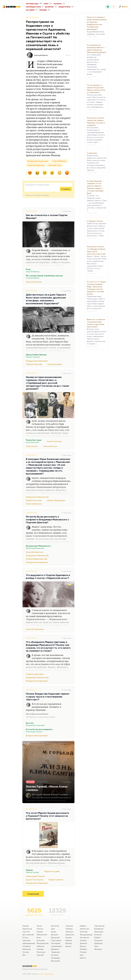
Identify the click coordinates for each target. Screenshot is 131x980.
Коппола (98, 935)
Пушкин (26, 926)
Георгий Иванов (59, 161)
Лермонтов (27, 929)
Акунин (69, 937)
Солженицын (56, 946)
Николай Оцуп (55, 165)
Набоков (40, 946)
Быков (68, 946)
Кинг (82, 955)
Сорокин (69, 926)
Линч (96, 946)
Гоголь (25, 937)
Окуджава (55, 958)
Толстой (26, 932)
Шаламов (55, 949)
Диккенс (84, 943)
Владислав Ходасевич (38, 161)
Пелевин (69, 929)
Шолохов (55, 926)
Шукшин (54, 935)
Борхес (83, 946)
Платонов (41, 952)
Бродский (55, 937)
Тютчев (26, 952)
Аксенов (55, 955)
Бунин (54, 932)
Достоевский (28, 935)
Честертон (84, 937)
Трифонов (55, 952)
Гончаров (26, 946)
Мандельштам (43, 943)
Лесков (40, 929)
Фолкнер (84, 932)
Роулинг (83, 952)
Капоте (83, 958)
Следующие (33, 894)
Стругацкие (56, 940)
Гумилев (40, 949)
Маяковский (42, 935)
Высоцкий (55, 961)
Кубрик (97, 937)
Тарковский (99, 926)
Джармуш (98, 943)
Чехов (39, 926)
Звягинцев (99, 932)
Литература (32, 18)
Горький (40, 955)
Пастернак (56, 943)
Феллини (98, 949)
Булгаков (41, 940)
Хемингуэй (84, 929)
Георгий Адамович (36, 165)
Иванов (69, 940)
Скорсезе (98, 940)
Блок (39, 937)
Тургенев (26, 940)
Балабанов (99, 929)
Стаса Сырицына (46, 974)
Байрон (83, 926)
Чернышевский (29, 943)
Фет (24, 955)
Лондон (83, 940)
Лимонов (69, 932)
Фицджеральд (86, 935)
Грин (53, 929)
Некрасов (27, 949)
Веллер (69, 943)
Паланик (83, 949)
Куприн (40, 932)
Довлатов (70, 935)
